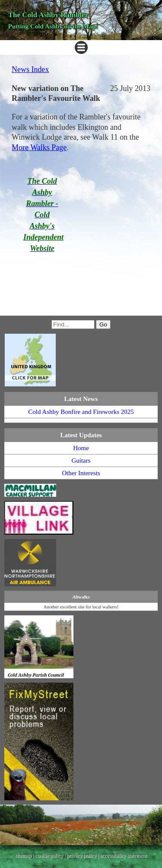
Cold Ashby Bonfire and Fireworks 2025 (81, 412)
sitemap (23, 855)
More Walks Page (39, 147)
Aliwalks (81, 597)
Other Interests (81, 473)
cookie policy (49, 855)
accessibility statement (124, 855)
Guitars (81, 461)
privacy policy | (83, 855)
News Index (30, 69)
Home (81, 448)
